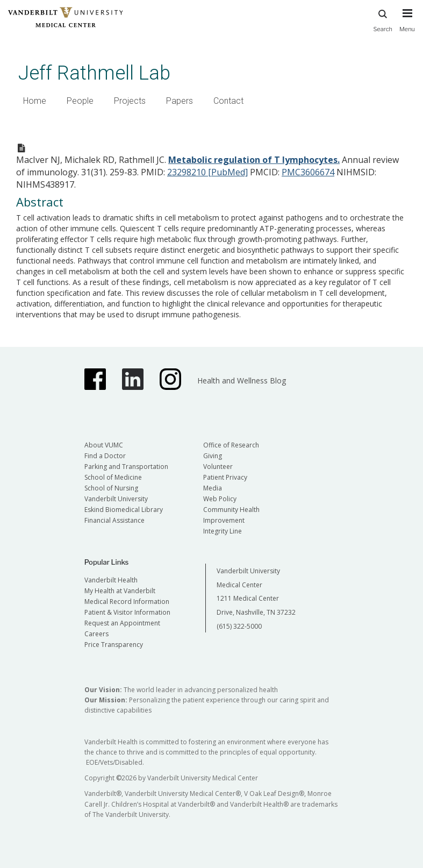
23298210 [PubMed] (207, 172)
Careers (96, 634)
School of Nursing (111, 488)
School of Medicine (113, 477)
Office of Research (231, 445)
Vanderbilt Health (111, 580)
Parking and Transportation (126, 467)
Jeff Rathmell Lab (94, 73)
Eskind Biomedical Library (124, 510)
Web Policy (220, 499)
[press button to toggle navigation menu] (407, 25)
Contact (228, 101)
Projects (130, 101)
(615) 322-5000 (239, 626)
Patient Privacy (225, 477)
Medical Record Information (127, 602)
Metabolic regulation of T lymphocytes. (254, 160)
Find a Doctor (105, 456)
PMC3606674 (308, 172)
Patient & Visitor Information (127, 612)
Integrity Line (223, 531)
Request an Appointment (122, 623)
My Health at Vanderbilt (120, 591)
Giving (213, 456)
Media (213, 488)
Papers (180, 101)
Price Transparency (114, 645)
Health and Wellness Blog (242, 380)
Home (35, 101)
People (80, 101)
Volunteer (218, 467)
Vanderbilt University (116, 499)
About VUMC (104, 445)
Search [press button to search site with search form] (383, 19)
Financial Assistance (114, 520)
